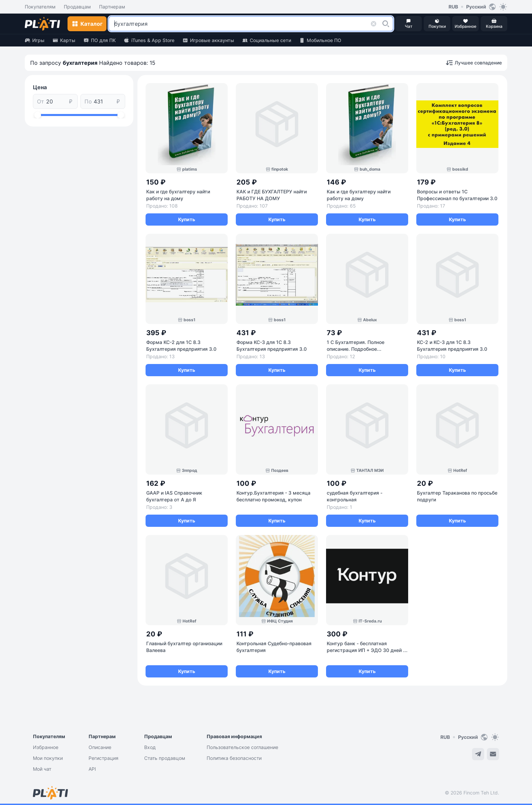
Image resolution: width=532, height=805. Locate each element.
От (41, 101)
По (88, 101)
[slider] (38, 115)
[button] (386, 24)
